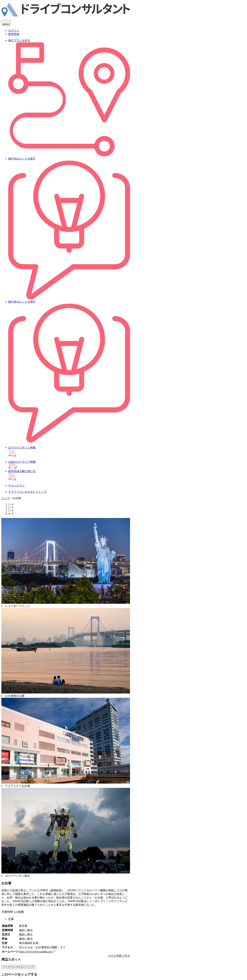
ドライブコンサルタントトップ (18, 967)
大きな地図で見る (119, 956)
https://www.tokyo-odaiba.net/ (37, 952)
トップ (5, 498)
